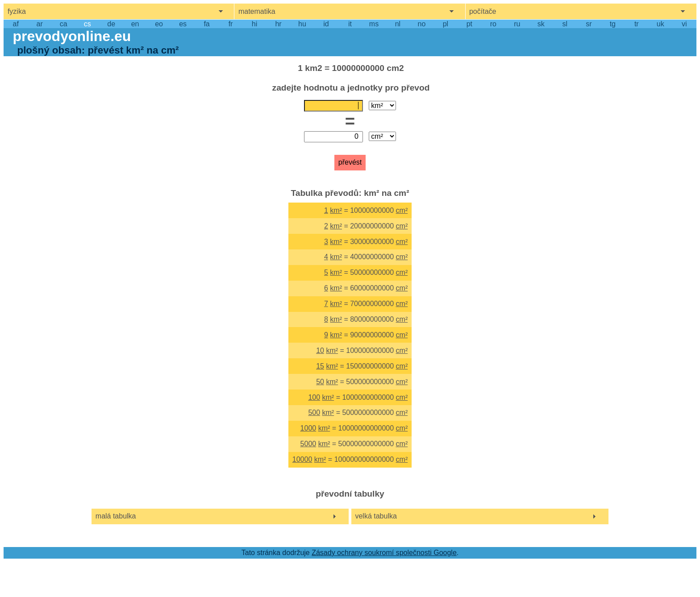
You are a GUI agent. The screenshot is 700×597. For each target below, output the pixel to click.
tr (637, 24)
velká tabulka (376, 516)
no (422, 24)
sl (565, 24)
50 (320, 382)
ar (40, 24)
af (16, 24)
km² (336, 210)
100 (314, 397)
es (183, 24)
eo (159, 24)
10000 (302, 459)
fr (231, 24)
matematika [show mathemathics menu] (257, 11)
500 (314, 413)
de (111, 24)
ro (493, 24)
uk (660, 24)
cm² (402, 210)
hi (254, 24)
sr (589, 24)
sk (541, 24)
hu (302, 24)
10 (320, 350)
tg (613, 24)
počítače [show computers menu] (483, 11)
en (135, 24)
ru (517, 24)
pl (446, 24)
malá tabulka (116, 516)
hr (278, 24)
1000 (308, 428)
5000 (308, 444)
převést (350, 162)
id (326, 24)
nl (398, 24)
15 (320, 366)
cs (87, 24)
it (350, 24)
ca (64, 24)
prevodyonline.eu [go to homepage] (72, 36)
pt (469, 24)
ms (374, 24)
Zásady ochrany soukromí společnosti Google (384, 553)
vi (684, 24)
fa (206, 24)
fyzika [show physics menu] (17, 11)
